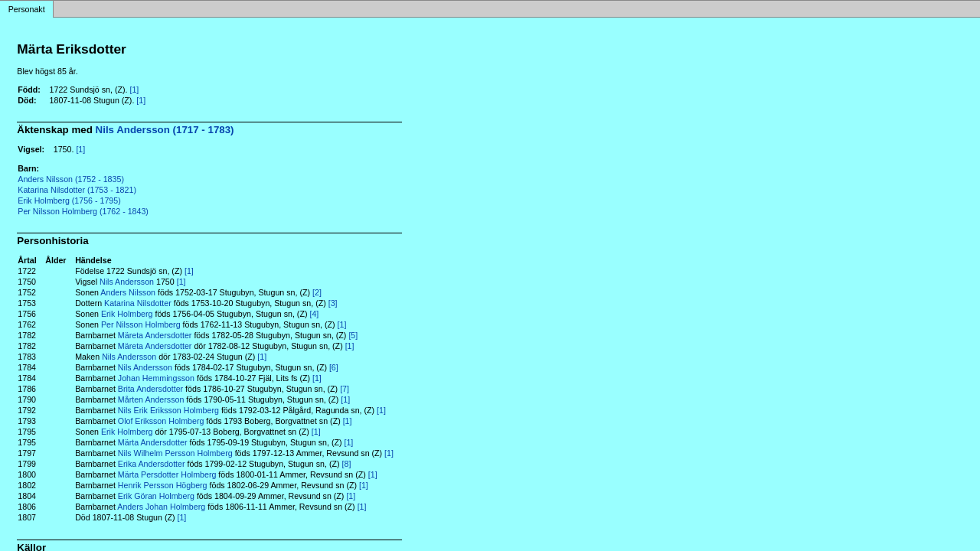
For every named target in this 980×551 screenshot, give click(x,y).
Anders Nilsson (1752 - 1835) (71, 179)
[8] (347, 464)
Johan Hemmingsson (156, 378)
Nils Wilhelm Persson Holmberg (175, 453)
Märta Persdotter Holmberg (167, 474)
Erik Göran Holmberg (156, 496)
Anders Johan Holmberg (161, 507)
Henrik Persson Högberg (163, 485)
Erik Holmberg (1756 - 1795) (69, 201)
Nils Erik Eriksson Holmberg (168, 410)
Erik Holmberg (127, 314)
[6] (334, 367)
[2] (317, 292)
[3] (333, 303)
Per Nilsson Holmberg (141, 324)
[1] (134, 90)
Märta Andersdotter (153, 442)
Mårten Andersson (151, 399)
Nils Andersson (127, 282)
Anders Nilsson (128, 292)
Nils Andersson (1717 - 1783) (165, 130)
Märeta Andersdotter (155, 335)
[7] (345, 389)
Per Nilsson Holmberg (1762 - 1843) (83, 211)
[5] (353, 335)
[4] (314, 314)
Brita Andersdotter (150, 389)
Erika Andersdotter (152, 464)
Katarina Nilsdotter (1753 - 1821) (77, 190)
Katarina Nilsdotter (138, 303)
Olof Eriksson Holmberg (161, 421)
